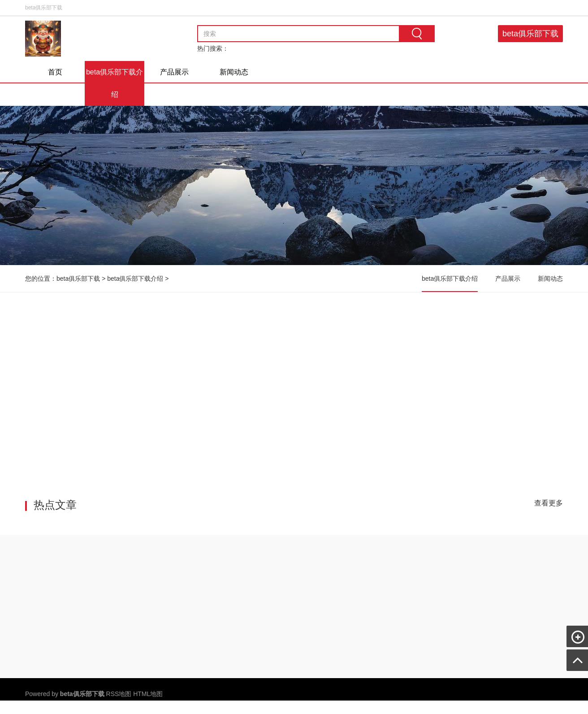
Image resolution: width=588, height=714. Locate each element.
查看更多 (549, 503)
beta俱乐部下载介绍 (115, 83)
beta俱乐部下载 (530, 34)
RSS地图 (119, 694)
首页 (55, 72)
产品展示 (174, 72)
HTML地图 (148, 694)
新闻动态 (234, 72)
